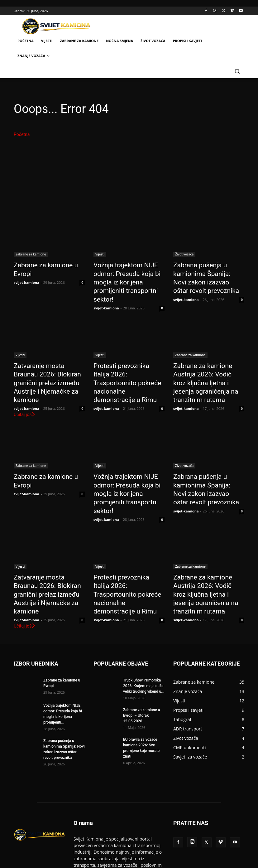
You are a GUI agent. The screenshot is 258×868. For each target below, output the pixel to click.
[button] (237, 71)
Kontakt (185, 862)
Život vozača (184, 254)
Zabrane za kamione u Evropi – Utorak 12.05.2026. (141, 656)
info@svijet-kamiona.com (136, 838)
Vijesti (100, 254)
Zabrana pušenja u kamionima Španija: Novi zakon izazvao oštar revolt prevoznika (209, 271)
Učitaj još (25, 385)
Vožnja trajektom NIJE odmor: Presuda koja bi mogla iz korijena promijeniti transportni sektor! (129, 275)
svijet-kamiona (26, 272)
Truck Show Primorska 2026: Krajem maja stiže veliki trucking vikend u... (144, 626)
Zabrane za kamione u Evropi (48, 264)
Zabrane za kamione (31, 254)
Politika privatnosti (213, 862)
